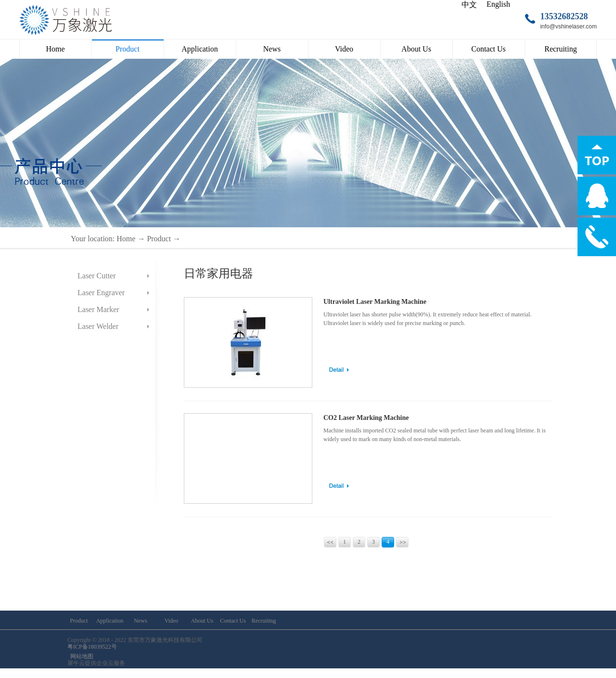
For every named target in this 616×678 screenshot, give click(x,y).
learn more (339, 370)
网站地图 (80, 656)
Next (402, 542)
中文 (469, 5)
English (498, 4)
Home (55, 49)
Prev (330, 542)
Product (159, 239)
